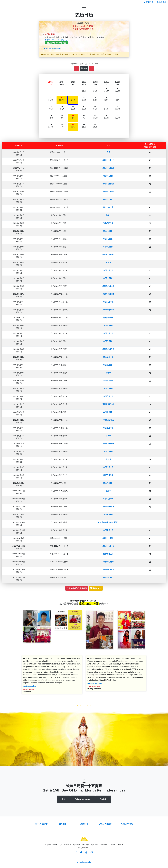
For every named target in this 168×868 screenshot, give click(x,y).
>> (91, 68)
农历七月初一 (108, 412)
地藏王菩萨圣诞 (108, 444)
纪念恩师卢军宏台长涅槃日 (108, 522)
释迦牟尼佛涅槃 (108, 294)
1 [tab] (77, 706)
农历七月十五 (108, 428)
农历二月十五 (108, 302)
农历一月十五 (108, 270)
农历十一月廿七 (108, 570)
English (103, 799)
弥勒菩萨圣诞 (108, 223)
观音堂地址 (96, 588)
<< (77, 68)
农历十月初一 (108, 514)
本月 (84, 68)
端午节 (108, 373)
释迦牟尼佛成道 (108, 184)
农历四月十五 (108, 357)
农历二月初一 (108, 278)
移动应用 (84, 824)
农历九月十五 (108, 499)
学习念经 (162, 2)
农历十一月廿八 (108, 577)
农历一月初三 (108, 247)
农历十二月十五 (108, 192)
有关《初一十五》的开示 (56, 40)
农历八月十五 (108, 467)
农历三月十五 (108, 333)
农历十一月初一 (108, 538)
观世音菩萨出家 (108, 507)
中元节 (108, 436)
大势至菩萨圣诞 (108, 420)
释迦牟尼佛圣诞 (108, 349)
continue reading (30, 686)
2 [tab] (81, 706)
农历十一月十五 (108, 546)
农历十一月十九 (108, 160)
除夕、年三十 (108, 207)
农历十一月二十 (108, 168)
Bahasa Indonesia (83, 799)
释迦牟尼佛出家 (108, 286)
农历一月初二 (108, 239)
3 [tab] (84, 706)
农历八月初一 (108, 451)
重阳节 (108, 491)
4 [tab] (87, 706)
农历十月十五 (108, 530)
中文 (63, 799)
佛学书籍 (63, 824)
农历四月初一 (108, 341)
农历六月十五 (108, 396)
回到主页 (149, 2)
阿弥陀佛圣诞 (108, 554)
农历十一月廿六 (108, 562)
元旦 (108, 152)
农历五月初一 (108, 365)
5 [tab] (91, 706)
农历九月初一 (108, 483)
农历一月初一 (108, 231)
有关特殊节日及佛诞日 (77, 588)
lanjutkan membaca (95, 683)
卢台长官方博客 (127, 824)
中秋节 (108, 459)
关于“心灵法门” (41, 824)
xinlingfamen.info (84, 862)
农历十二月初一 (108, 176)
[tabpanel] (52, 676)
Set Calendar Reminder (52, 48)
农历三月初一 (108, 325)
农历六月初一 (108, 388)
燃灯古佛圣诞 (108, 475)
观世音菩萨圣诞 (108, 310)
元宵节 (108, 262)
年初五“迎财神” (108, 255)
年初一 (108, 215)
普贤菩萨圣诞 (108, 318)
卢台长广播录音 (105, 824)
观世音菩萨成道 (108, 404)
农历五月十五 (108, 381)
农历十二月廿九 (108, 199)
